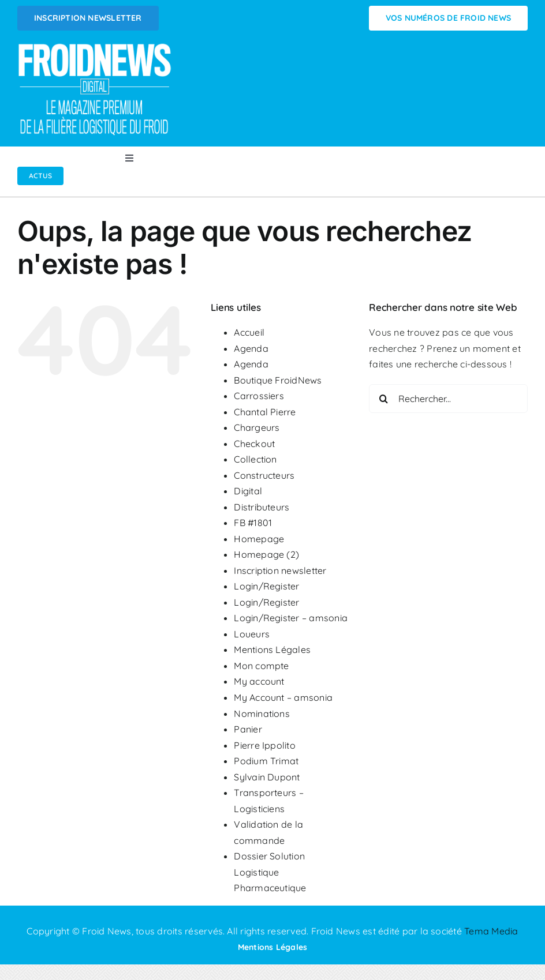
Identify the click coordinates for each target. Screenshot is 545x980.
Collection (255, 459)
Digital (248, 491)
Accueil (249, 332)
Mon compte (261, 666)
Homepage (259, 539)
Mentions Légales (272, 649)
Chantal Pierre (265, 412)
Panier (248, 729)
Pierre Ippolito (265, 745)
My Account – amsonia (283, 697)
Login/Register (266, 586)
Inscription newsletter (280, 570)
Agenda (251, 348)
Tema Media (491, 931)
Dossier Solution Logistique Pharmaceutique (270, 872)
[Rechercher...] (448, 399)
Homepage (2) (266, 554)
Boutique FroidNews (278, 380)
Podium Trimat (266, 761)
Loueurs (252, 634)
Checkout (254, 444)
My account (259, 681)
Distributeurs (262, 507)
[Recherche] (383, 399)
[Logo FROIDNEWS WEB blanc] (96, 47)
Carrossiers (259, 396)
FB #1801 (253, 523)
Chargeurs (257, 427)
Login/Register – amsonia (291, 618)
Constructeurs (264, 475)
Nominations (262, 714)
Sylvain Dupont (267, 777)
